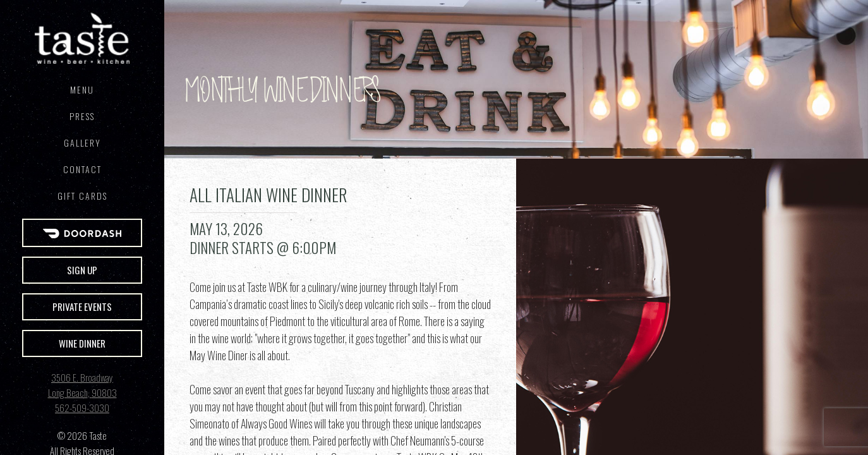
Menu (82, 89)
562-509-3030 (82, 408)
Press (82, 116)
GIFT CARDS (82, 196)
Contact (82, 169)
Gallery (82, 143)
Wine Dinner (82, 343)
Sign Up (82, 270)
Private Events (82, 306)
